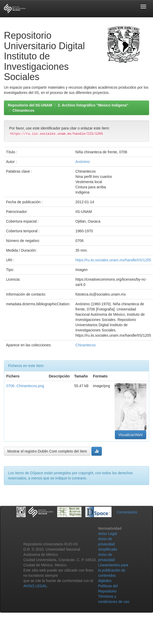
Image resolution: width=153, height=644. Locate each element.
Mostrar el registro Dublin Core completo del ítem (47, 451)
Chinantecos (23, 110)
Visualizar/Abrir (131, 435)
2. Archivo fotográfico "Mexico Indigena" (93, 105)
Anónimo (83, 162)
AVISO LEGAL (35, 586)
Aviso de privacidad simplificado (108, 544)
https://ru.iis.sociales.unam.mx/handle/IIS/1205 (113, 260)
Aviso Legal (108, 534)
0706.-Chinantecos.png (25, 386)
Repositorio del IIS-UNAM (30, 105)
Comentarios (127, 512)
